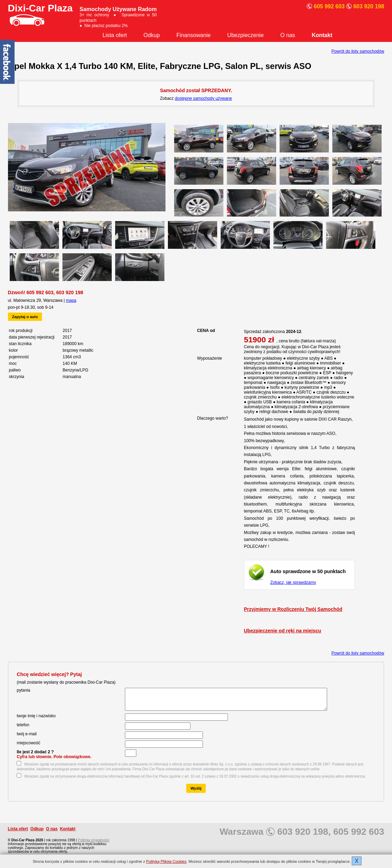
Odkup (152, 35)
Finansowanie (194, 35)
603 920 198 (70, 292)
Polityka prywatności (94, 844)
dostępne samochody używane (203, 98)
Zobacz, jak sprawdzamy (293, 582)
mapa (71, 300)
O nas (288, 35)
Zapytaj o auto (25, 317)
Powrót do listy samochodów (358, 51)
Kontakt (322, 35)
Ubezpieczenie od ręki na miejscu (283, 631)
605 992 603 (40, 292)
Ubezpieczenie (245, 35)
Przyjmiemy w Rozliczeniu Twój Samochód (293, 609)
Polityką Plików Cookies (166, 861)
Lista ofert (114, 35)
